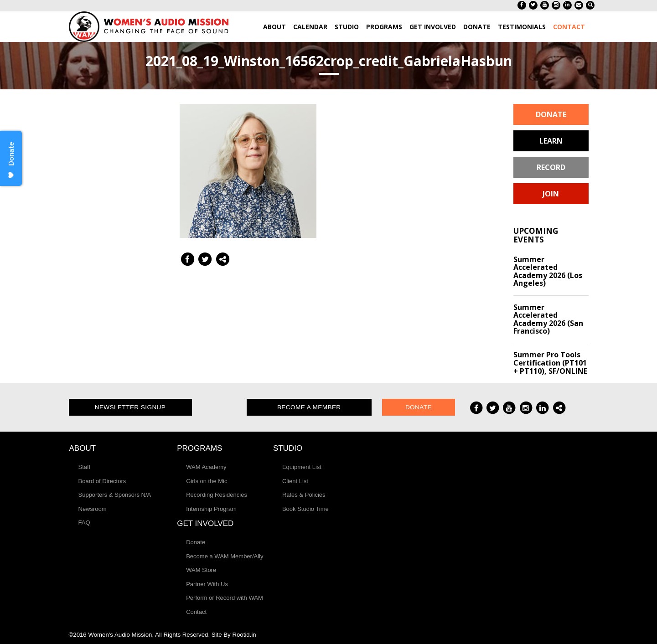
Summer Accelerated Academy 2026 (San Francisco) (548, 319)
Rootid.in (244, 635)
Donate (551, 114)
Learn (551, 141)
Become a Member (309, 407)
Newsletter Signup (130, 407)
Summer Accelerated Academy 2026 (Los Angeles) (548, 271)
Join (551, 194)
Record (551, 167)
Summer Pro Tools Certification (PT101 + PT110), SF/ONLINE (550, 363)
